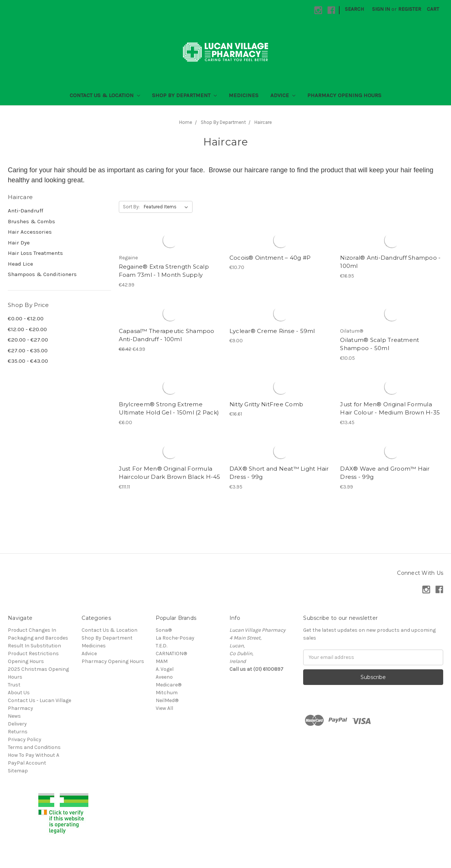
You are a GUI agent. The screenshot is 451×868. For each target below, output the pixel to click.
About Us (19, 693)
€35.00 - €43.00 (28, 361)
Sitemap (18, 771)
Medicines (244, 95)
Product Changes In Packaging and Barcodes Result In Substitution (38, 638)
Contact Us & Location (105, 95)
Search (354, 9)
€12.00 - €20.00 (27, 329)
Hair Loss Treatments (35, 253)
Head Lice (20, 264)
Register (410, 9)
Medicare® (169, 685)
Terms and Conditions (34, 747)
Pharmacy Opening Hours (344, 95)
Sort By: (131, 207)
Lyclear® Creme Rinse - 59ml (272, 331)
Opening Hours (26, 661)
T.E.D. (161, 646)
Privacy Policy (25, 739)
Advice (283, 95)
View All (164, 708)
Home (186, 122)
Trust (14, 685)
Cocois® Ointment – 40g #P (270, 258)
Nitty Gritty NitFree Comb (266, 404)
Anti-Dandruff (26, 211)
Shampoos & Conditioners (42, 274)
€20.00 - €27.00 (28, 340)
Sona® (164, 630)
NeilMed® (167, 700)
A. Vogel (165, 669)
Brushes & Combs (31, 221)
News (14, 716)
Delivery (17, 724)
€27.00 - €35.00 (28, 350)
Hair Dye (19, 243)
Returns (18, 732)
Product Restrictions (33, 654)
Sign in (381, 9)
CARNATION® (171, 654)
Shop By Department (184, 95)
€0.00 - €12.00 (26, 318)
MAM (162, 661)
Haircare (263, 122)
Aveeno (164, 677)
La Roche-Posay (175, 638)
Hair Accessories (30, 232)
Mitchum (167, 693)
